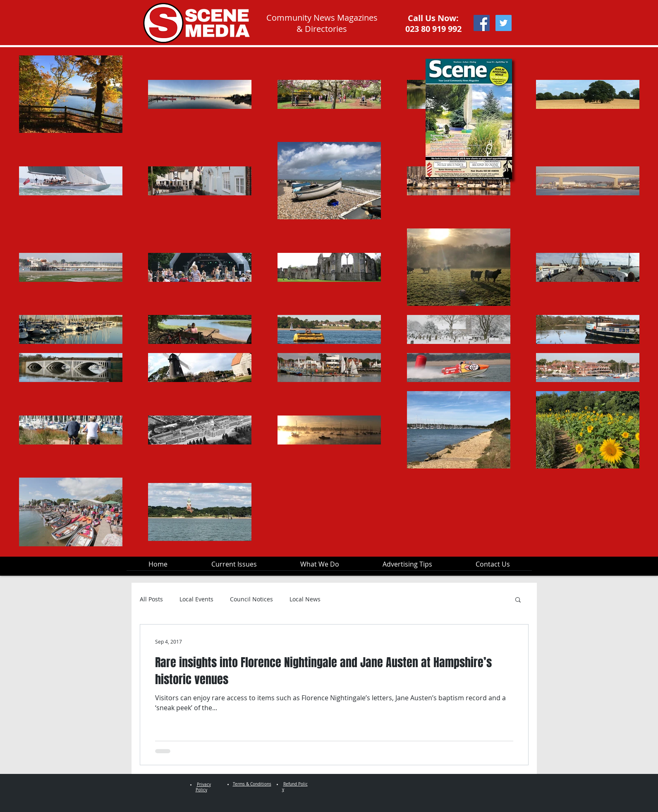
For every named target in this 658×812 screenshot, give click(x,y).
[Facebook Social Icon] (482, 23)
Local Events (196, 599)
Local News (305, 599)
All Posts (151, 599)
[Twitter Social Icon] (504, 23)
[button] (518, 600)
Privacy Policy (203, 787)
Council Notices (251, 599)
